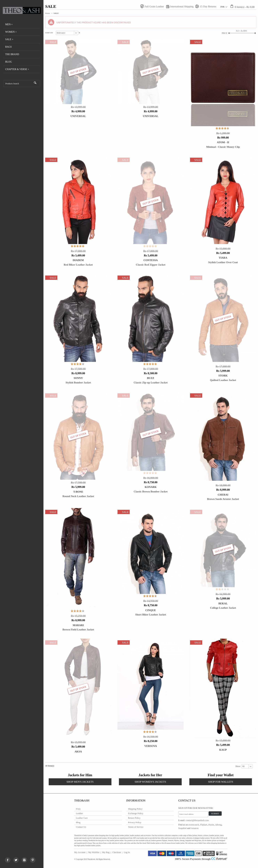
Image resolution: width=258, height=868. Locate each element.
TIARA (223, 258)
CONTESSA (151, 260)
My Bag (106, 852)
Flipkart (204, 825)
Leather (79, 813)
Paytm (211, 825)
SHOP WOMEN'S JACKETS (150, 782)
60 (243, 766)
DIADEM (78, 260)
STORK (223, 376)
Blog (78, 822)
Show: (238, 766)
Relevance (61, 33)
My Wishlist (94, 852)
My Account (80, 852)
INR (223, 7)
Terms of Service (136, 827)
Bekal (223, 603)
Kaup (223, 750)
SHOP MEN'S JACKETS (80, 782)
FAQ (78, 809)
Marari (78, 625)
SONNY (78, 378)
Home (48, 13)
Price (225, 33)
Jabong (218, 825)
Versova (151, 746)
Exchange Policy (136, 813)
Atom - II (223, 142)
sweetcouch (194, 825)
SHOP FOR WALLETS (221, 782)
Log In (127, 852)
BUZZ (151, 378)
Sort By (49, 33)
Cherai (223, 495)
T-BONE (78, 492)
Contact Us (81, 827)
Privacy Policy (135, 822)
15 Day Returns (208, 6)
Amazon (195, 828)
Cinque (151, 610)
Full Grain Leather (154, 6)
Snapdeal (182, 828)
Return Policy (134, 818)
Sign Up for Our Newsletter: (196, 808)
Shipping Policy (135, 809)
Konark (151, 487)
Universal (78, 116)
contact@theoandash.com (197, 820)
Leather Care (82, 818)
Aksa (78, 751)
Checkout (117, 852)
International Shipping (182, 6)
